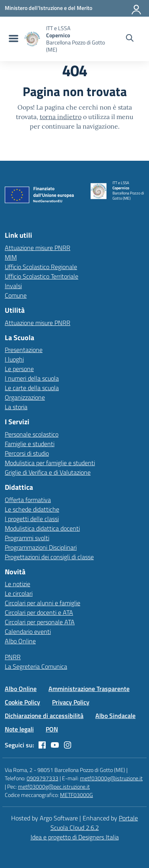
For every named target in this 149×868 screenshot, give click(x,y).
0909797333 (43, 778)
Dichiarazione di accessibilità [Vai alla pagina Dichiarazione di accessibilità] (44, 716)
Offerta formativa (28, 500)
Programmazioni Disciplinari (41, 547)
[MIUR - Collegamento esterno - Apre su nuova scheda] (48, 8)
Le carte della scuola (32, 388)
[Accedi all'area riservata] (137, 8)
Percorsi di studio (27, 453)
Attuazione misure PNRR (38, 248)
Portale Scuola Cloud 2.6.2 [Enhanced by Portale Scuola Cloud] (94, 823)
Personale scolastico (32, 434)
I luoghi (14, 359)
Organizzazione (25, 397)
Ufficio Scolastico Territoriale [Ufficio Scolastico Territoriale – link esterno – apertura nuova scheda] (42, 276)
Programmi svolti (27, 538)
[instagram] (68, 745)
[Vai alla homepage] (32, 39)
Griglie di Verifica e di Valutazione (48, 472)
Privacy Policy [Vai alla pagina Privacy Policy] (71, 702)
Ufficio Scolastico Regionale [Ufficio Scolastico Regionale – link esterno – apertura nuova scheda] (41, 267)
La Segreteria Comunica (36, 666)
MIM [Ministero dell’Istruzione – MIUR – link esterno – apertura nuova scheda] (11, 257)
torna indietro (61, 117)
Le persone (19, 369)
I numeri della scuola (32, 378)
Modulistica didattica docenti (42, 528)
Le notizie (17, 584)
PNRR (13, 657)
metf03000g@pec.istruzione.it (54, 786)
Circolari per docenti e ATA (39, 612)
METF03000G (76, 795)
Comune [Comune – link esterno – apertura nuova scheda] (16, 295)
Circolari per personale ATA (40, 622)
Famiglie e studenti (30, 444)
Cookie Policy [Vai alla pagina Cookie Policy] (22, 702)
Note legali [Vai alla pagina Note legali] (19, 729)
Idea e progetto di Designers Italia (75, 837)
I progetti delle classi (32, 519)
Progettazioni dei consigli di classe (49, 557)
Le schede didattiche (32, 509)
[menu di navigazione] (13, 39)
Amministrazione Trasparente (89, 689)
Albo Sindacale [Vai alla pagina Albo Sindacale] (115, 716)
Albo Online (20, 641)
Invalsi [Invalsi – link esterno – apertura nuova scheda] (13, 286)
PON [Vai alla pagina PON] (52, 729)
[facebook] (42, 745)
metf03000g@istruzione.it (111, 778)
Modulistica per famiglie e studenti (50, 463)
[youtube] (55, 745)
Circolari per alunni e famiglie (43, 603)
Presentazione (24, 350)
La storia (16, 407)
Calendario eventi (28, 631)
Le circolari (19, 593)
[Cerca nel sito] (130, 39)
